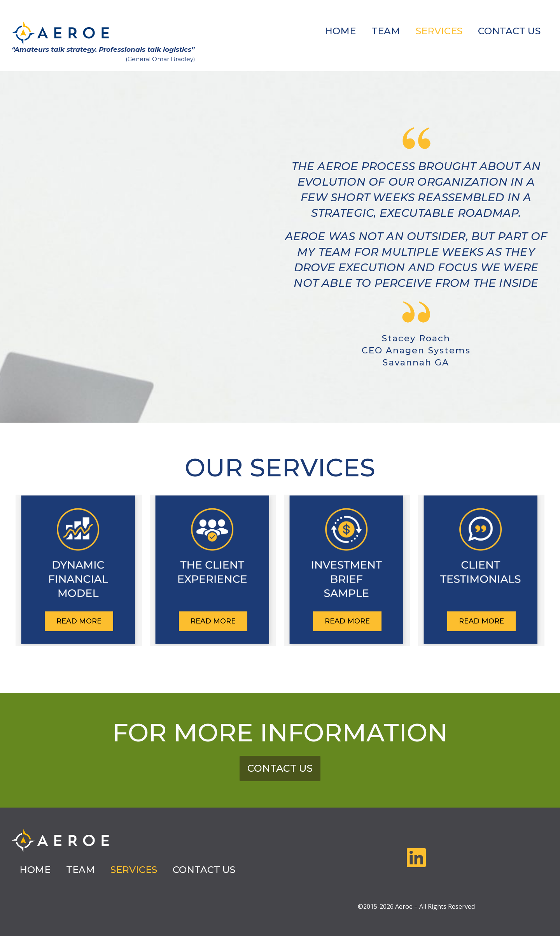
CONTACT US (509, 31)
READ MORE (79, 621)
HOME (340, 31)
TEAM (386, 31)
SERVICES (439, 31)
